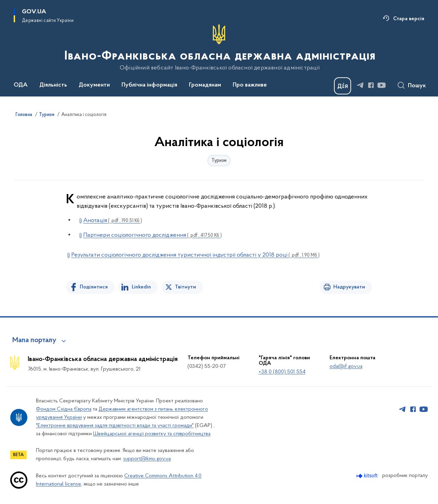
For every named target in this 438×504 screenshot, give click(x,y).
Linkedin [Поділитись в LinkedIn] (141, 287)
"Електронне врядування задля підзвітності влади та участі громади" (115, 426)
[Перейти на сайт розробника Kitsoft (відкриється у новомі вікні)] (368, 476)
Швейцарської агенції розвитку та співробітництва (152, 434)
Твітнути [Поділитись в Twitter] (185, 287)
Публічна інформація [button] (149, 85)
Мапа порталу (34, 340)
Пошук (417, 86)
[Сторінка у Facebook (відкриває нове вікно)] (371, 85)
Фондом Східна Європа (64, 409)
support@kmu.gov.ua (147, 459)
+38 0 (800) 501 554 (282, 372)
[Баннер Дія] (343, 86)
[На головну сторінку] (219, 48)
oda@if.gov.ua (346, 366)
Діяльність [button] (53, 85)
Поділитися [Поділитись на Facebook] (94, 287)
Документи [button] (94, 85)
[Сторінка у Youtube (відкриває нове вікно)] (382, 85)
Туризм (47, 115)
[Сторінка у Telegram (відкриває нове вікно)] (360, 85)
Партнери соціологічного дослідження (152, 235)
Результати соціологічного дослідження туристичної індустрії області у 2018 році (195, 255)
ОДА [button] (21, 85)
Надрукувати (349, 287)
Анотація (113, 221)
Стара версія (409, 19)
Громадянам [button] (205, 85)
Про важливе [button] (250, 85)
